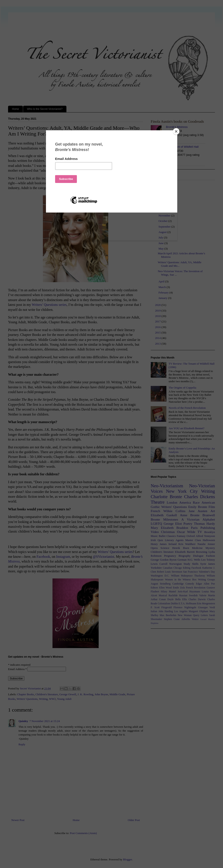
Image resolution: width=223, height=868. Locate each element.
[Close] (176, 131)
